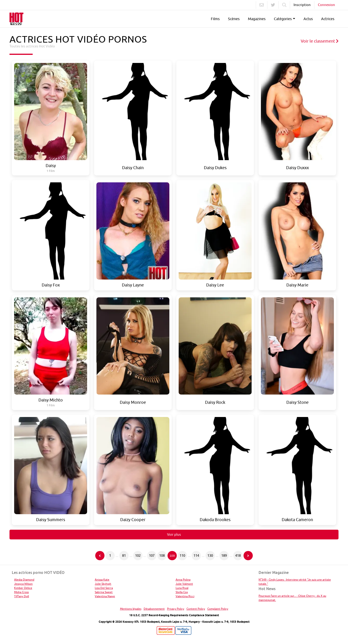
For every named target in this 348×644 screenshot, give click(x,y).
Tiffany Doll (22, 596)
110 (182, 555)
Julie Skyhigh (103, 584)
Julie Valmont (184, 584)
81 (124, 555)
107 (152, 555)
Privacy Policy (176, 609)
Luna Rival (182, 588)
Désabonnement (154, 609)
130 (210, 555)
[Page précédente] (100, 556)
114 (196, 555)
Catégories (283, 19)
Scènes (234, 19)
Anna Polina (183, 580)
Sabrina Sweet (104, 592)
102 (138, 555)
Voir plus (174, 534)
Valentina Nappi (105, 596)
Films (215, 19)
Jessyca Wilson (23, 584)
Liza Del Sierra (104, 588)
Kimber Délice (23, 588)
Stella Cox (182, 592)
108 (162, 555)
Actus (308, 19)
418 (238, 555)
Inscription (302, 5)
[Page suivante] (248, 556)
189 (224, 555)
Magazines (257, 19)
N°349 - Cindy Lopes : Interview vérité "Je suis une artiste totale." (295, 582)
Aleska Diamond (24, 580)
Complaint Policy (218, 609)
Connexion (326, 5)
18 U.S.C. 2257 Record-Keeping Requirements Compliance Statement (174, 615)
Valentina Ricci (185, 596)
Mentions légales (131, 609)
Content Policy (196, 609)
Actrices (328, 19)
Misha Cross (21, 592)
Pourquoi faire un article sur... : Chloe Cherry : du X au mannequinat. (292, 598)
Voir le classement (320, 41)
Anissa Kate (102, 580)
